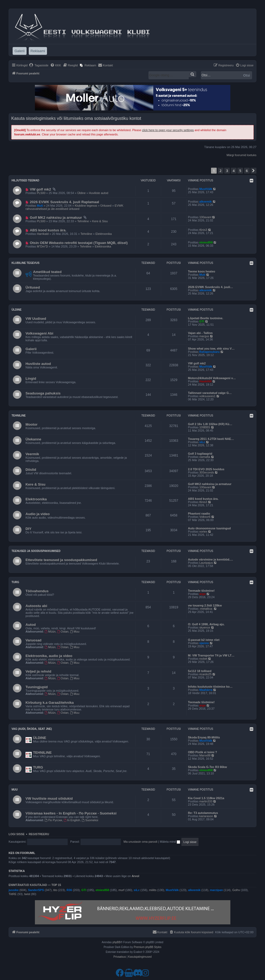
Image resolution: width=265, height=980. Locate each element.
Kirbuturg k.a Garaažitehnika (50, 703)
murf (121, 890)
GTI (202, 321)
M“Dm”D (42, 246)
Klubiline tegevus (86, 206)
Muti (40, 206)
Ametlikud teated (47, 272)
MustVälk (206, 189)
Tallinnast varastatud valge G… (210, 393)
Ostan (63, 631)
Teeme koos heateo (202, 271)
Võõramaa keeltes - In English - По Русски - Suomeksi (71, 813)
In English (72, 820)
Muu (75, 631)
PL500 (41, 193)
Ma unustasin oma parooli (140, 842)
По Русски (54, 820)
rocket (203, 659)
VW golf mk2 (40, 189)
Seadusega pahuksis (43, 393)
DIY (28, 529)
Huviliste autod (99, 193)
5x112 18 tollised (200, 671)
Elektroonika (104, 234)
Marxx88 (205, 755)
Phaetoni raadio (199, 514)
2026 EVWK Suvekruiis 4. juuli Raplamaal (64, 202)
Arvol (135, 876)
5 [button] (240, 171)
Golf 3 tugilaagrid (200, 454)
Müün (50, 631)
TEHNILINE (42, 753)
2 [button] (221, 171)
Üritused (106, 206)
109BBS (205, 427)
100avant (205, 217)
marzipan (216, 890)
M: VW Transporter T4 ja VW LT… (211, 655)
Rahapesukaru (209, 352)
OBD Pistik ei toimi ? (202, 752)
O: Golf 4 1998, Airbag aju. (206, 624)
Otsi (247, 75)
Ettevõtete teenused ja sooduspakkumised (61, 560)
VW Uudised (36, 319)
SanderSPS (36, 890)
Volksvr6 (205, 517)
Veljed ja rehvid (38, 671)
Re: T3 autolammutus (203, 813)
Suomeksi (90, 820)
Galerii (31, 349)
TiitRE (13, 894)
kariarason (206, 816)
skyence (205, 627)
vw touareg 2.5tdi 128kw (205, 605)
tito (55, 890)
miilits (153, 890)
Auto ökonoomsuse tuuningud (209, 528)
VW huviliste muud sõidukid (49, 798)
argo (202, 594)
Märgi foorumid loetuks (242, 155)
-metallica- (206, 609)
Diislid (31, 470)
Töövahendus (37, 591)
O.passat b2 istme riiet (204, 640)
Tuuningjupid (37, 687)
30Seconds (207, 472)
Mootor (32, 424)
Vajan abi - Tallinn (200, 333)
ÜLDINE (40, 738)
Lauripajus (206, 563)
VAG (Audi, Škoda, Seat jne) (32, 729)
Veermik (32, 454)
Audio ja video (38, 514)
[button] (253, 171)
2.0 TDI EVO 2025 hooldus (206, 469)
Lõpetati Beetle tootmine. (206, 318)
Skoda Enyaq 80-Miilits (204, 737)
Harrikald (43, 234)
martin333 (206, 801)
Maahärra (206, 690)
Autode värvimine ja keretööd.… (210, 559)
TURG (38, 767)
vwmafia (205, 457)
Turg (15, 582)
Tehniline (83, 221)
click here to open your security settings (168, 130)
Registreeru (39, 834)
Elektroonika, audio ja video (49, 656)
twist (27, 894)
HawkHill (205, 381)
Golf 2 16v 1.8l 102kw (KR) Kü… (210, 424)
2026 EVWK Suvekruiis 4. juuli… (210, 287)
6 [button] (247, 171)
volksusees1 (207, 396)
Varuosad (33, 640)
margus (204, 336)
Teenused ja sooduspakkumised (36, 551)
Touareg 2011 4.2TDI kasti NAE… (211, 439)
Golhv (236, 890)
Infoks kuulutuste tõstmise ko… (210, 687)
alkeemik (205, 202)
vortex (203, 532)
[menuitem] (39, 65)
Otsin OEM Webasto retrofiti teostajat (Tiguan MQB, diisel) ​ (79, 243)
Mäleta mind (170, 842)
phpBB (117, 942)
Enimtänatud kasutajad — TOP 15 (35, 885)
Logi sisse (17, 834)
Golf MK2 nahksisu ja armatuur (56, 218)
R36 (69, 890)
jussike (14, 890)
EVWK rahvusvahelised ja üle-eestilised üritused (74, 207)
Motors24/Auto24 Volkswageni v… (212, 378)
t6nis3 (203, 230)
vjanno (204, 643)
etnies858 (206, 242)
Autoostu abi (36, 606)
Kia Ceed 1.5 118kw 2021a (206, 798)
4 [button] (234, 171)
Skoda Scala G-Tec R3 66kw (207, 767)
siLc (202, 442)
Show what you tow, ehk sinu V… (211, 349)
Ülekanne (33, 439)
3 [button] (227, 171)
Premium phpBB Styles (148, 947)
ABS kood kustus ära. (48, 230)
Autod (31, 625)
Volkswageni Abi (39, 333)
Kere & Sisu (100, 221)
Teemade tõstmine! (201, 591)
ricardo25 (205, 674)
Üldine (81, 193)
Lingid (31, 378)
